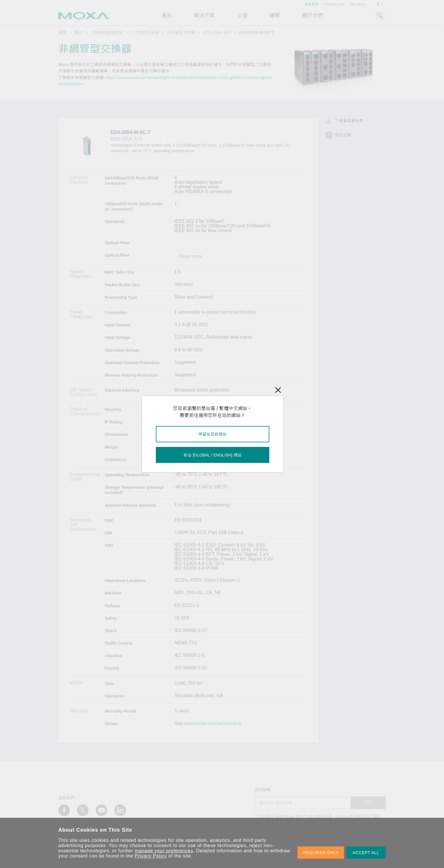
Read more (191, 256)
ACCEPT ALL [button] (366, 853)
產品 (78, 33)
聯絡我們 (312, 4)
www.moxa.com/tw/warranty (213, 723)
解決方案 (204, 16)
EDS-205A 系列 (217, 33)
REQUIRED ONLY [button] (321, 853)
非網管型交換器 (181, 33)
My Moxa (358, 4)
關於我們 (313, 16)
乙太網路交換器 (145, 33)
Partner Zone (335, 4)
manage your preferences (164, 851)
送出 (368, 803)
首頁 (62, 33)
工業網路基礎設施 (107, 33)
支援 (242, 16)
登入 (380, 4)
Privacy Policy (151, 856)
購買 (275, 16)
